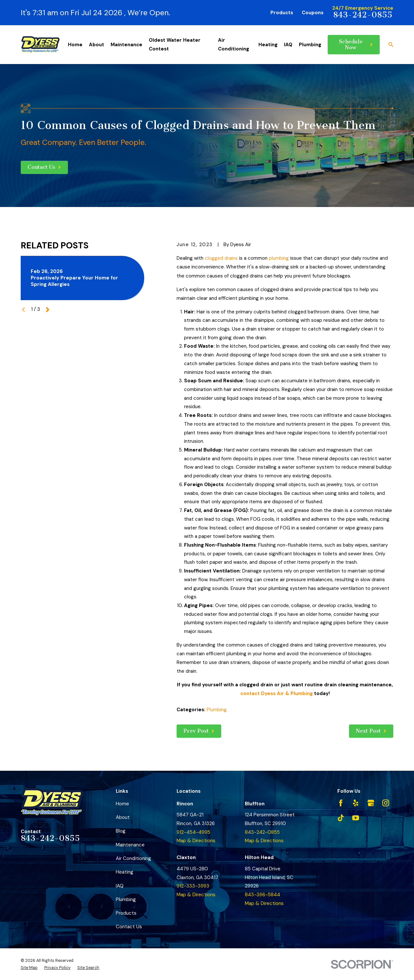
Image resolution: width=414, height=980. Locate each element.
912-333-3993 (193, 886)
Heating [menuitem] (268, 45)
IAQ (120, 886)
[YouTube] (356, 818)
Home (122, 804)
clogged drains (221, 258)
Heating (125, 872)
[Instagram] (386, 803)
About (123, 817)
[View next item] (48, 310)
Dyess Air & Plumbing (287, 693)
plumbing (279, 258)
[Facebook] (341, 803)
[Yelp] (356, 803)
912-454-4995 (193, 832)
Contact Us (129, 927)
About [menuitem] (97, 45)
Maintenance (130, 845)
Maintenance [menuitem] (126, 45)
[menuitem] (29, 968)
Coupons (313, 13)
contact (250, 693)
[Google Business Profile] (371, 803)
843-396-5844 (262, 895)
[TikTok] (341, 818)
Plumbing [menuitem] (310, 45)
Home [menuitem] (75, 45)
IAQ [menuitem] (288, 45)
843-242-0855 (363, 15)
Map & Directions (196, 841)
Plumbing (217, 710)
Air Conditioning (133, 858)
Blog (121, 831)
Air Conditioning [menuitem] (234, 44)
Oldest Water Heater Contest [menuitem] (175, 44)
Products (282, 13)
